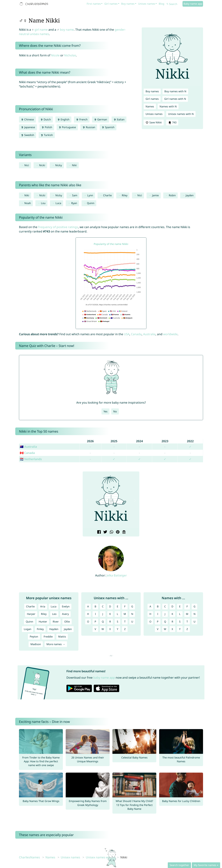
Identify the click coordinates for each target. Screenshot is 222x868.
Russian (89, 127)
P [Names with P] (158, 622)
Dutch (46, 119)
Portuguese (67, 127)
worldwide (170, 334)
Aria (43, 606)
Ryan (74, 203)
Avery (65, 614)
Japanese (28, 127)
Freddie (48, 637)
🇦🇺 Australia (28, 447)
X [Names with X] (172, 629)
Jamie (155, 195)
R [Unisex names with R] (110, 622)
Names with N (168, 106)
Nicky (59, 165)
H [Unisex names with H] (88, 614)
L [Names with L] (180, 614)
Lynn (90, 195)
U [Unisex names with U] (132, 622)
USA (127, 334)
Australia (149, 334)
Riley (125, 195)
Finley (40, 629)
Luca (58, 203)
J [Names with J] (165, 614)
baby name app (104, 677)
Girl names (111, 4)
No (115, 411)
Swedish (28, 135)
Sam (75, 195)
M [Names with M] (187, 614)
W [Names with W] (165, 629)
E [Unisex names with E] (118, 606)
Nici (27, 165)
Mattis (62, 637)
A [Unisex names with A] (88, 606)
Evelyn (66, 606)
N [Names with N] (195, 614)
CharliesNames (29, 857)
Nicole (55, 55)
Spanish (108, 127)
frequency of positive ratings (58, 227)
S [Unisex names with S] (118, 622)
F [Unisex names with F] (125, 606)
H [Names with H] (150, 614)
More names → (56, 644)
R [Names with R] (172, 622)
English (63, 119)
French (82, 119)
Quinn (91, 203)
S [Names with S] (180, 622)
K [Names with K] (172, 614)
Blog (161, 4)
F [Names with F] (187, 606)
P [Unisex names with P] (95, 622)
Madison (36, 644)
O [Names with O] (150, 622)
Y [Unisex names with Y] (118, 629)
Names (150, 106)
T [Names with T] (187, 622)
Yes (105, 411)
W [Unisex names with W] (103, 629)
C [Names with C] (165, 606)
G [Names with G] (194, 606)
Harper (31, 614)
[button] (87, 501)
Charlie (107, 195)
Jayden (190, 195)
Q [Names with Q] (165, 622)
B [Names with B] (158, 606)
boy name (67, 30)
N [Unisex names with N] (132, 614)
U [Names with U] (194, 622)
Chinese (27, 119)
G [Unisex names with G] (132, 606)
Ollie (67, 622)
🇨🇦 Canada (27, 453)
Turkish (47, 135)
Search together (179, 865)
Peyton (34, 637)
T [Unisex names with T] (125, 622)
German (101, 119)
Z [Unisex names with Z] (125, 629)
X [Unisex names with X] (110, 629)
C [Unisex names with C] (103, 606)
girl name (41, 30)
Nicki (42, 165)
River (56, 622)
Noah (28, 203)
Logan (28, 629)
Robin (172, 195)
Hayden (54, 629)
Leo (54, 614)
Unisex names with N (181, 114)
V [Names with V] (158, 629)
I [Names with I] (158, 614)
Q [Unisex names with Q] (103, 622)
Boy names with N (175, 91)
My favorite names (205, 865)
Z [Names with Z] (187, 629)
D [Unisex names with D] (110, 606)
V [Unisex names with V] (95, 629)
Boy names (128, 4)
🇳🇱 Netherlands (31, 459)
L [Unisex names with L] (118, 614)
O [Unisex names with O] (88, 622)
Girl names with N (175, 99)
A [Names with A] (150, 606)
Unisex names (147, 4)
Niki (74, 165)
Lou (43, 203)
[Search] (174, 4)
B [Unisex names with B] (95, 606)
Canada (136, 334)
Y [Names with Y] (180, 629)
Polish (47, 127)
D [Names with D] (172, 606)
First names (94, 4)
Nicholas (70, 55)
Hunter (43, 622)
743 (172, 123)
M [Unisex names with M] (125, 614)
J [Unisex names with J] (103, 614)
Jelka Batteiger (117, 575)
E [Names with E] (180, 606)
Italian (119, 119)
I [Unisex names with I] (95, 614)
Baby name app (193, 4)
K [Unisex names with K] (110, 614)
